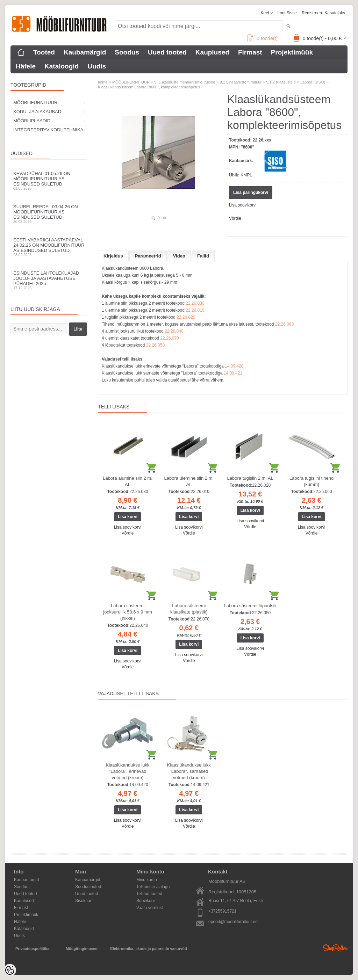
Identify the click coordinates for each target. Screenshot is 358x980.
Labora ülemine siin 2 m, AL (189, 481)
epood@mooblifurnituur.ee (233, 922)
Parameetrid (148, 256)
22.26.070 (169, 338)
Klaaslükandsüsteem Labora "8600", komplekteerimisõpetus (149, 87)
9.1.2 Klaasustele (281, 82)
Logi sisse (287, 13)
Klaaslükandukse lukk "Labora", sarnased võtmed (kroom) (189, 771)
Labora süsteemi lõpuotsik (250, 606)
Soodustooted (88, 887)
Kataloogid (62, 66)
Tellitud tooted (149, 894)
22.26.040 (174, 331)
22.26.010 (195, 310)
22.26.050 (155, 345)
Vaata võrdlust (150, 908)
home (103, 82)
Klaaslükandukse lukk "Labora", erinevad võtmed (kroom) (127, 771)
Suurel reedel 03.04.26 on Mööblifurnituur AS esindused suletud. (49, 214)
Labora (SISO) (313, 82)
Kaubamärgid (85, 52)
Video (179, 256)
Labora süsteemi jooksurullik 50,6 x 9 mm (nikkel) (127, 612)
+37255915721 (222, 911)
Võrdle (235, 218)
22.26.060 (284, 324)
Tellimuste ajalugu (153, 887)
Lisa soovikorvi (243, 205)
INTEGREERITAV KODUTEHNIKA (48, 130)
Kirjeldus (113, 256)
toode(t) (263, 38)
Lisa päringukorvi (251, 193)
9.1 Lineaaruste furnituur (241, 82)
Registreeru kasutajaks (323, 13)
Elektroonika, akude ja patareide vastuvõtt (149, 949)
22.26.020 (186, 317)
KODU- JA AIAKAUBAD (37, 112)
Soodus (127, 52)
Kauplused (212, 52)
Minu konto (147, 880)
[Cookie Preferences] (10, 970)
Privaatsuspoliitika (32, 949)
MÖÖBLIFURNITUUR (35, 103)
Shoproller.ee (335, 948)
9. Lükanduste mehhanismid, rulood (185, 82)
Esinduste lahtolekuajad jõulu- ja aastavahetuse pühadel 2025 (49, 280)
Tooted (44, 52)
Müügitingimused (82, 949)
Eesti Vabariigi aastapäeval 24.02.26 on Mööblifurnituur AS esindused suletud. (49, 247)
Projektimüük (292, 52)
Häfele (26, 66)
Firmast (250, 52)
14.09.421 (233, 373)
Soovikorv (146, 901)
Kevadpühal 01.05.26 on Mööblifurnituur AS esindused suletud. (49, 181)
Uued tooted (167, 52)
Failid (203, 256)
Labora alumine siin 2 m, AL (128, 481)
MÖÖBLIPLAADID (32, 121)
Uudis (97, 66)
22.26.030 (195, 303)
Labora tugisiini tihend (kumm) (312, 481)
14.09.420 (234, 366)
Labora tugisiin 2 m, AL (250, 478)
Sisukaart (84, 901)
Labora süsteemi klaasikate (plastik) (189, 609)
